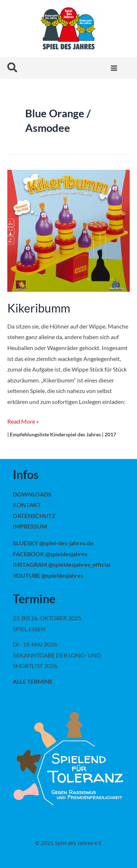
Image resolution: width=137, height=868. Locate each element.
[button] (13, 68)
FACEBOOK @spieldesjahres (50, 554)
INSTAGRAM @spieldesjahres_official (62, 564)
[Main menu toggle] (114, 68)
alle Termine (33, 681)
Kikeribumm (39, 308)
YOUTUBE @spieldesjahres (48, 575)
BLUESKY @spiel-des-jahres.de (53, 543)
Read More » (23, 420)
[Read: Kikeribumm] (68, 230)
